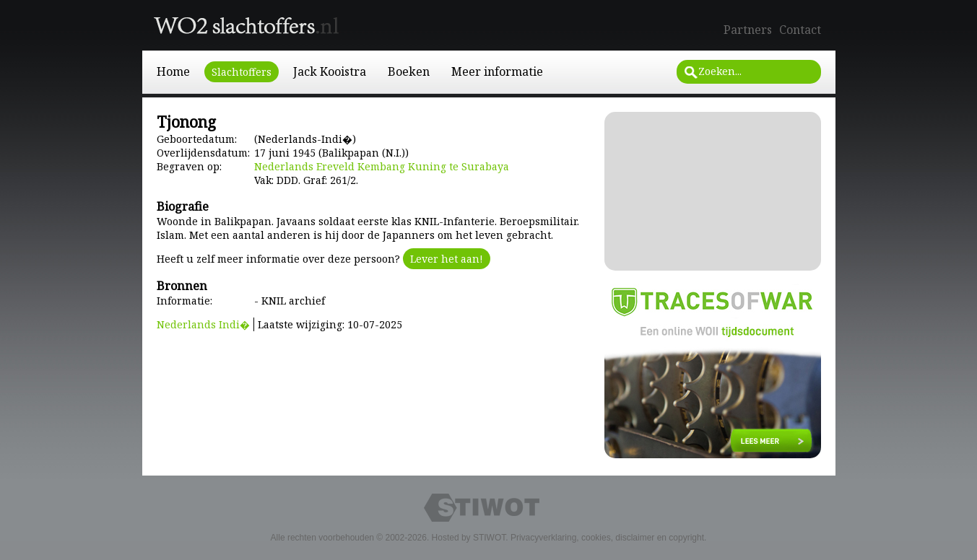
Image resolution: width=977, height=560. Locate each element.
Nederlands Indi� (203, 324)
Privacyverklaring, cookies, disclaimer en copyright (607, 538)
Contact (800, 30)
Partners (748, 30)
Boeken (409, 71)
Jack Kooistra (330, 71)
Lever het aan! (447, 259)
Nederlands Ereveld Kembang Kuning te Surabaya (382, 166)
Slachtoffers (242, 72)
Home (173, 71)
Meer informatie (497, 71)
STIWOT (489, 538)
